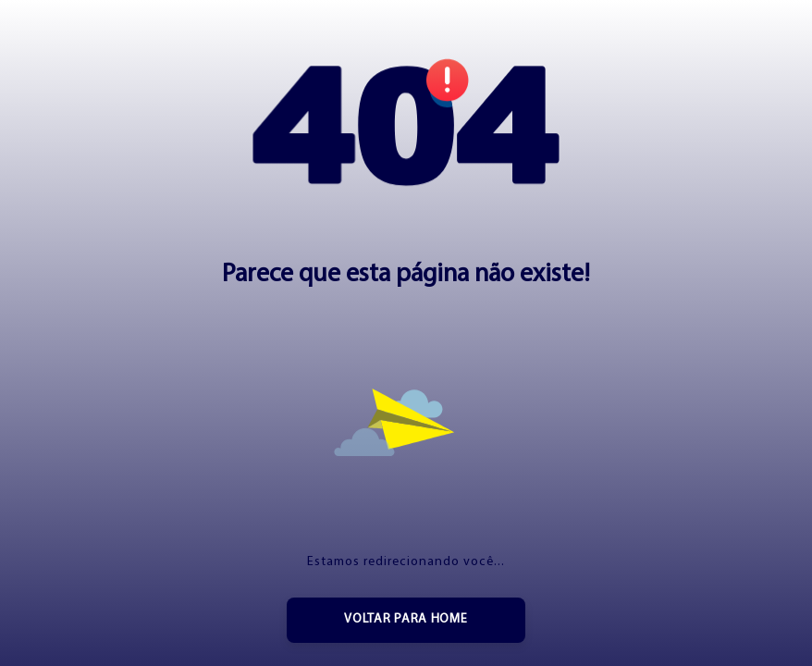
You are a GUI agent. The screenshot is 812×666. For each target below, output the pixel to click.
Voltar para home (406, 619)
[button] (406, 126)
